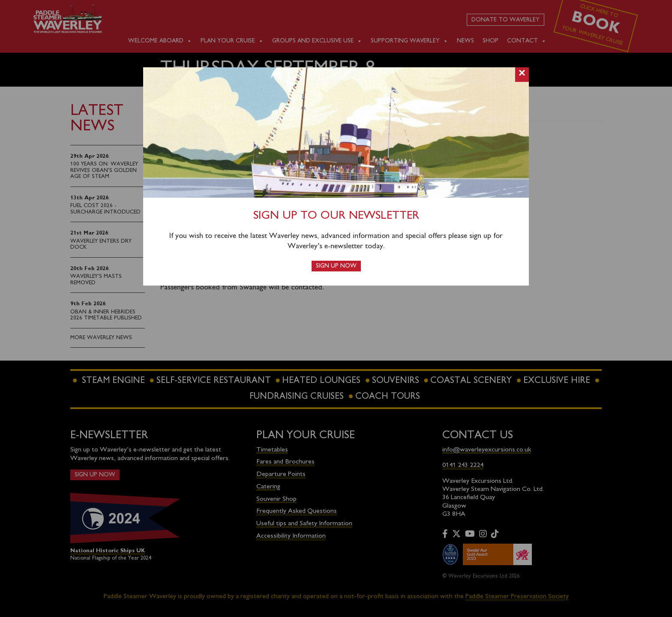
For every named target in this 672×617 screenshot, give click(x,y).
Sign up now (336, 266)
